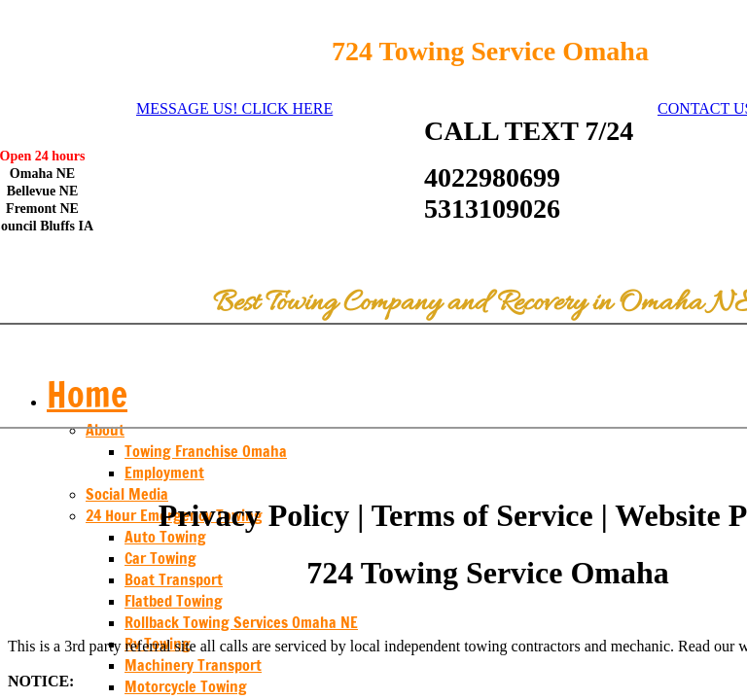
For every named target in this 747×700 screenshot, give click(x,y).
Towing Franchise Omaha (206, 451)
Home (87, 394)
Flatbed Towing (174, 601)
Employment (164, 472)
